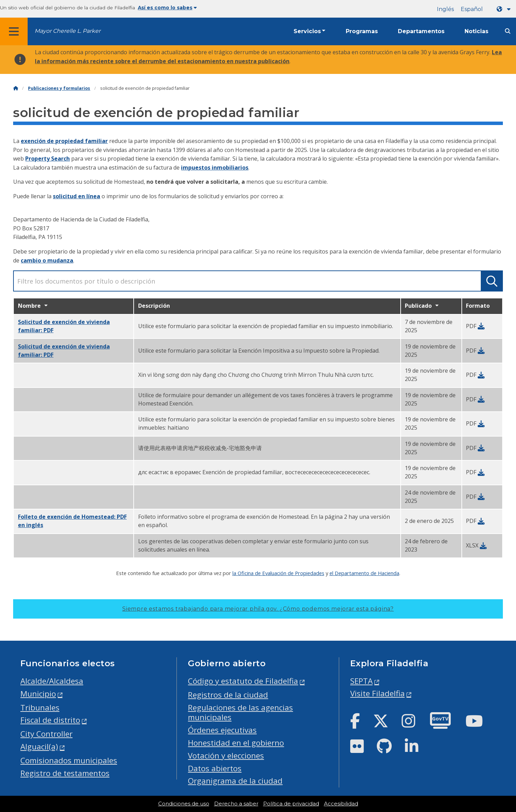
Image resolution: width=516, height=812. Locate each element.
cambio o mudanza (47, 260)
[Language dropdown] (505, 9)
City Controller (46, 734)
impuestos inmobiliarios (215, 168)
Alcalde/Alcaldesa (52, 681)
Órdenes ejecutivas (222, 730)
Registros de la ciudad (228, 695)
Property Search (47, 159)
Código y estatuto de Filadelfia (243, 681)
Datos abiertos (215, 768)
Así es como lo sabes (167, 8)
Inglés (445, 9)
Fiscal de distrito (50, 720)
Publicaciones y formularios (59, 88)
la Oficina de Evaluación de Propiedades (278, 573)
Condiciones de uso (184, 804)
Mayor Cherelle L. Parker (68, 31)
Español (472, 9)
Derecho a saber (236, 804)
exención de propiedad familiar (64, 141)
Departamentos (421, 31)
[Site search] (508, 31)
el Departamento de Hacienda (364, 573)
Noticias (476, 31)
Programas (362, 31)
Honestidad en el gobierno (236, 743)
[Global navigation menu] (14, 31)
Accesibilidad (341, 804)
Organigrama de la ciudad (235, 781)
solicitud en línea (77, 196)
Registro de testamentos (65, 773)
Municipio (38, 694)
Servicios (307, 31)
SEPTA (361, 681)
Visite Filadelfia (378, 693)
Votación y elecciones (226, 756)
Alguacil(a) (39, 747)
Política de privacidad (291, 804)
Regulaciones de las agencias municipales (240, 713)
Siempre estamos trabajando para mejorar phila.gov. (258, 609)
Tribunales (40, 708)
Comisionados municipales (69, 760)
